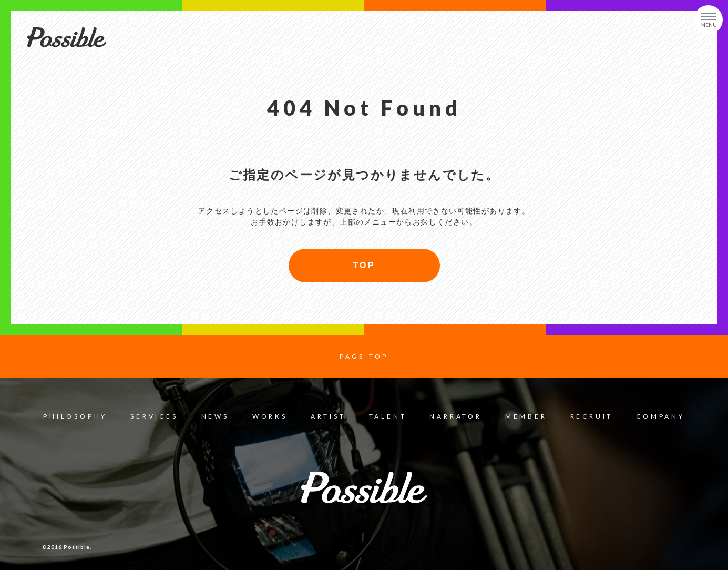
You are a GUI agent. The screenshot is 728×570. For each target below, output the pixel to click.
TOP (364, 265)
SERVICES (154, 416)
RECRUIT (592, 416)
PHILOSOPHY (75, 416)
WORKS (270, 416)
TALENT (388, 416)
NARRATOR (455, 416)
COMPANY (660, 416)
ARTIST (328, 416)
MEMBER (526, 416)
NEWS (215, 416)
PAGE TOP (364, 356)
